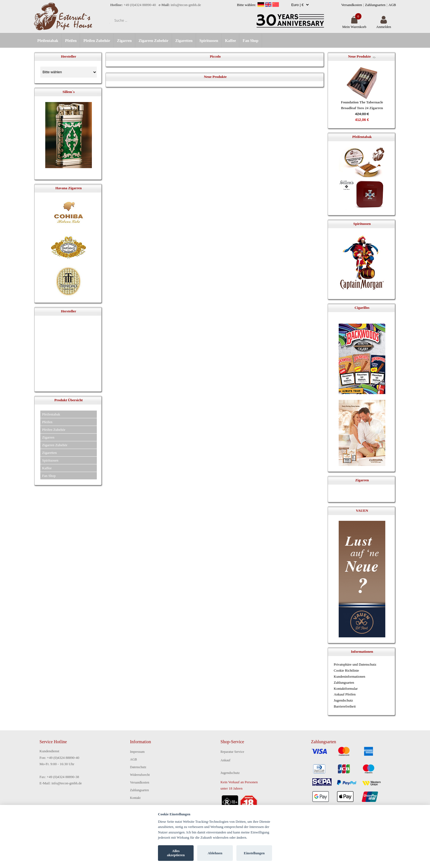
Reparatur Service (232, 752)
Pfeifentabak (48, 41)
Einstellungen (254, 853)
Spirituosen (209, 41)
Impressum (137, 752)
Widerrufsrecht (140, 775)
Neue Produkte (359, 56)
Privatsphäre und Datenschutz (355, 664)
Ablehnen (215, 853)
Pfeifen (71, 41)
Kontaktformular (346, 689)
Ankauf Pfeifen (345, 694)
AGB (392, 5)
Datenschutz (138, 767)
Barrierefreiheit (345, 706)
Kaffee (230, 41)
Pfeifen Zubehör (97, 41)
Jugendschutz (343, 700)
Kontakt (135, 798)
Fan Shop (251, 41)
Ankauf (225, 760)
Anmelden (384, 25)
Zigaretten (184, 41)
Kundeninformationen (350, 676)
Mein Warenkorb (354, 25)
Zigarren (124, 41)
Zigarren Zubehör (153, 41)
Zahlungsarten (375, 5)
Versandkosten (352, 5)
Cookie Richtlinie (346, 670)
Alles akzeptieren (176, 853)
